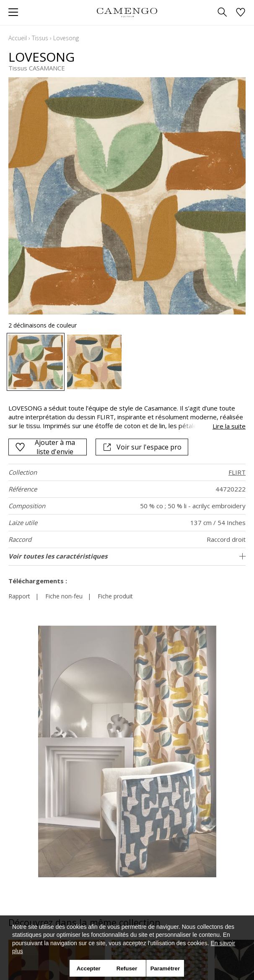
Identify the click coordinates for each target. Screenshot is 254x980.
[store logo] (127, 12)
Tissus (40, 38)
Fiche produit (115, 596)
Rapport (19, 596)
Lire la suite (229, 426)
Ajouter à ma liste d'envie (45, 447)
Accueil (18, 38)
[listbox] (127, 362)
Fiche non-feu (64, 596)
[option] (36, 362)
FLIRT (237, 472)
